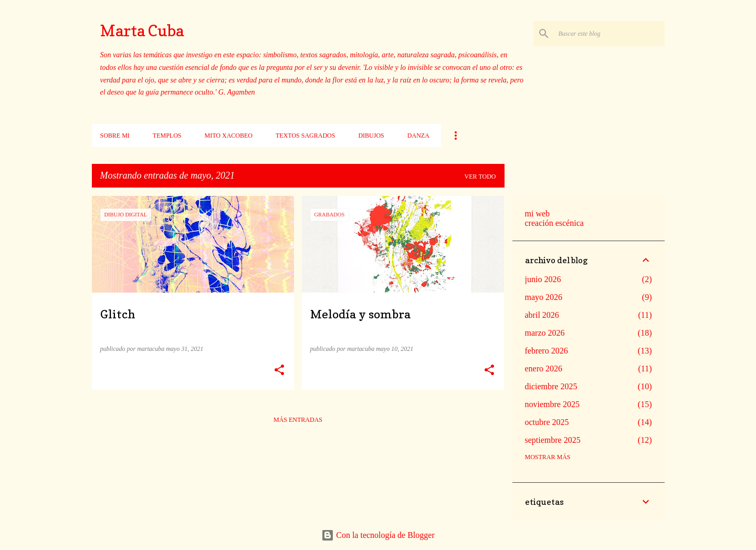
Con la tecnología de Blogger (378, 535)
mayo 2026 (544, 297)
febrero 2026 (547, 351)
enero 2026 (544, 369)
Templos (167, 136)
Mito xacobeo (229, 136)
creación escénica (554, 223)
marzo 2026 (545, 333)
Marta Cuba (142, 30)
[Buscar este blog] (610, 34)
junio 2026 (543, 279)
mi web (538, 214)
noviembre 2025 (552, 404)
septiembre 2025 (553, 440)
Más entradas (298, 420)
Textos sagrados (305, 136)
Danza (418, 136)
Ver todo (480, 177)
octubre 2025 (547, 422)
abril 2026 (542, 315)
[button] (279, 370)
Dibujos (371, 136)
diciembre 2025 (551, 386)
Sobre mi (115, 136)
